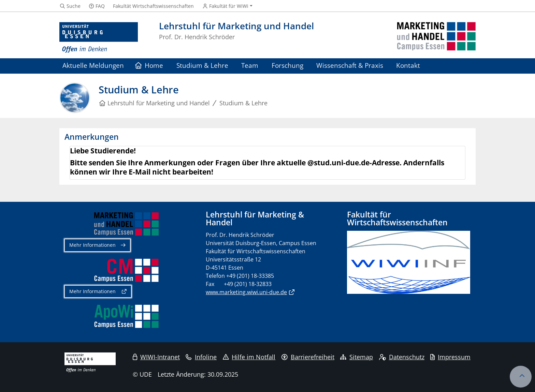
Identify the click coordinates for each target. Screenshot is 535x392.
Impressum (450, 357)
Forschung (287, 65)
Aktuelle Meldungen (93, 65)
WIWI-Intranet (156, 357)
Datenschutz (402, 357)
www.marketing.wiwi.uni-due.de (246, 292)
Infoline (201, 357)
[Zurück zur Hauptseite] (436, 38)
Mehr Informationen (92, 245)
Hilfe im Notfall (249, 357)
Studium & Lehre (202, 65)
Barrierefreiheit (308, 357)
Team (250, 65)
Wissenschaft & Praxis (350, 65)
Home (149, 65)
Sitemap (357, 357)
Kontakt (408, 65)
